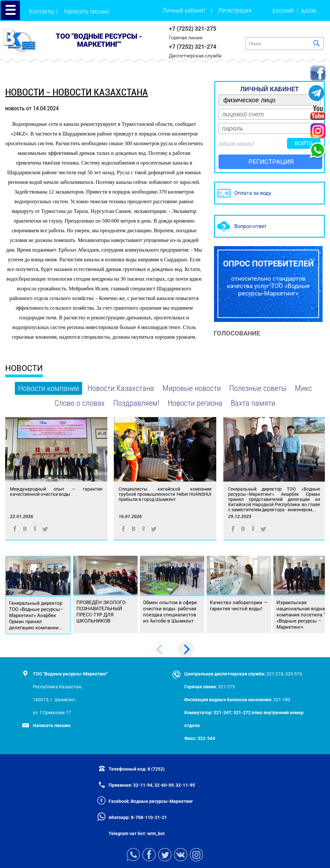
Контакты (42, 11)
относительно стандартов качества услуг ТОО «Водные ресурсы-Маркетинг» (268, 278)
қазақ (309, 10)
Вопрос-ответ (250, 226)
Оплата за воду (253, 193)
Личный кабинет (184, 10)
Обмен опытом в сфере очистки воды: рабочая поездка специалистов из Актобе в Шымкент (170, 612)
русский (283, 10)
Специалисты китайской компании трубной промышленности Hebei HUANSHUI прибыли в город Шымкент (165, 494)
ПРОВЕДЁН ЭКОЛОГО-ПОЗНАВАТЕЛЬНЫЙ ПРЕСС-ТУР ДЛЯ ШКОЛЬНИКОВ (102, 612)
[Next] (186, 649)
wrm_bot (155, 833)
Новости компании (49, 388)
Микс (303, 388)
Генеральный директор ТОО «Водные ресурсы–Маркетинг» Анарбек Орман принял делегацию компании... (36, 615)
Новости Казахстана (121, 388)
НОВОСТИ (24, 368)
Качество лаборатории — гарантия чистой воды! (239, 606)
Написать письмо (87, 11)
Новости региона (195, 403)
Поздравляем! (136, 403)
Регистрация (235, 10)
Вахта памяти (253, 403)
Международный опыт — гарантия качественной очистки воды (56, 492)
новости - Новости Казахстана (77, 92)
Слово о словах (80, 403)
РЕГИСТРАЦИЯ (271, 162)
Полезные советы (258, 388)
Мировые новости (192, 388)
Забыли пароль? (236, 144)
